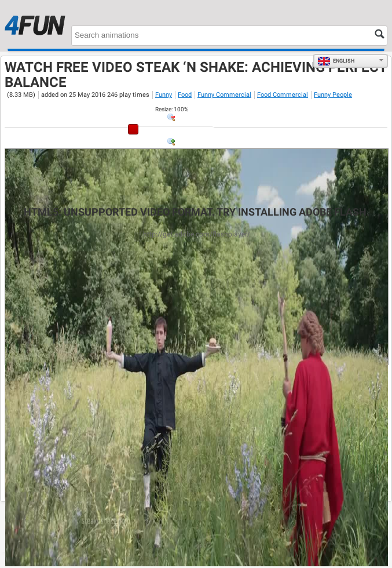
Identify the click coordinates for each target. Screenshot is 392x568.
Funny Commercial (224, 95)
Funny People (333, 95)
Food (185, 95)
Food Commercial (283, 95)
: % (172, 109)
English (336, 61)
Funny (164, 95)
